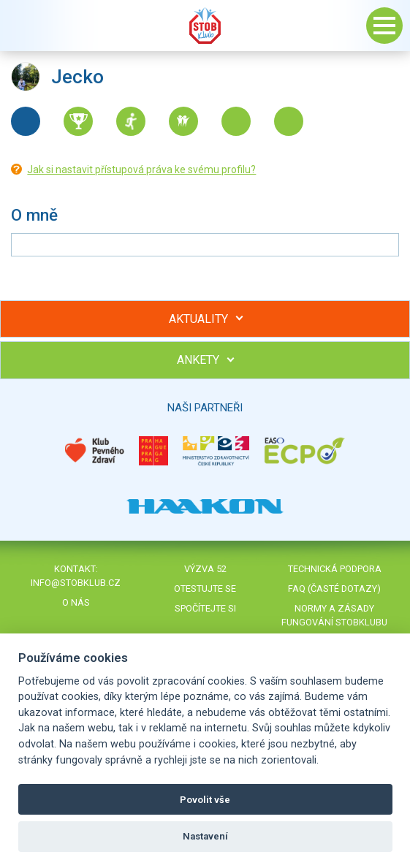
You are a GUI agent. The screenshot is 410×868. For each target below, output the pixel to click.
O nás (76, 602)
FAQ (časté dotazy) (334, 589)
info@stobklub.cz (76, 583)
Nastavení (205, 836)
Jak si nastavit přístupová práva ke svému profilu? (141, 170)
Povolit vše (205, 800)
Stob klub (205, 26)
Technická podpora (335, 569)
